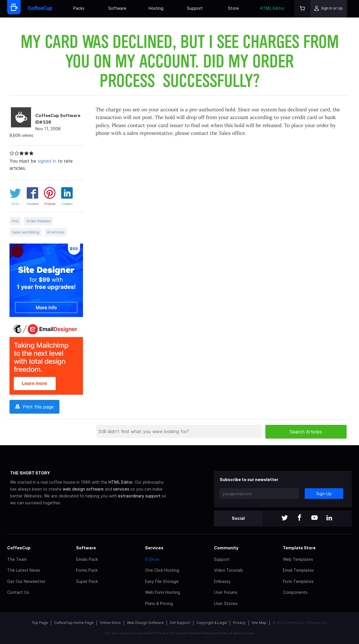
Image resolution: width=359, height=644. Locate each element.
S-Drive (152, 559)
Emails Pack (87, 559)
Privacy (239, 623)
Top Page (40, 623)
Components (295, 592)
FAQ (15, 221)
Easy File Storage (162, 581)
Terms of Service (232, 633)
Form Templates (298, 581)
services (121, 489)
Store (233, 8)
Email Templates (298, 570)
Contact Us (18, 592)
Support (195, 8)
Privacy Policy (199, 633)
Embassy (222, 581)
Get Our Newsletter (26, 581)
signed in (47, 161)
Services (154, 548)
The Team (17, 559)
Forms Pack (87, 570)
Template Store (299, 548)
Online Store (110, 623)
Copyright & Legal (212, 623)
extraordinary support (139, 496)
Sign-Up (324, 494)
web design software (83, 489)
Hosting (156, 8)
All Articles (56, 232)
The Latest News (24, 570)
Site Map (259, 623)
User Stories (226, 603)
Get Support (180, 623)
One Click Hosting (162, 570)
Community (226, 548)
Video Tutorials (228, 570)
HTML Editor (272, 8)
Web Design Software (145, 623)
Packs (79, 8)
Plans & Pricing (159, 603)
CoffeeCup (19, 548)
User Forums (226, 592)
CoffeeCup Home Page (74, 623)
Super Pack (87, 581)
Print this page (34, 407)
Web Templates (298, 559)
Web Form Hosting (163, 592)
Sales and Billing (26, 232)
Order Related (38, 221)
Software (117, 8)
